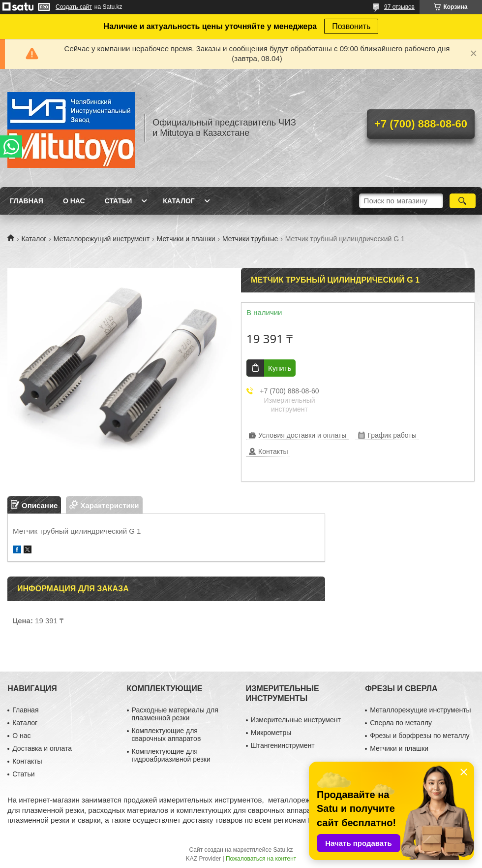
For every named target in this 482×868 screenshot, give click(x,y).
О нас (74, 201)
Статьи (119, 201)
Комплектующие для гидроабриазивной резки (171, 755)
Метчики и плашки (186, 239)
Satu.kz (283, 850)
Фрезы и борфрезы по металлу (420, 736)
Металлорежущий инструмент (102, 239)
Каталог (179, 201)
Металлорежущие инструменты (420, 710)
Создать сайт (74, 7)
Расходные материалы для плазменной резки (175, 714)
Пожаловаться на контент (261, 859)
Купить (280, 368)
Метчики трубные (250, 239)
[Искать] (463, 201)
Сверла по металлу (401, 723)
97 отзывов (399, 7)
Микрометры (271, 733)
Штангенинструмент (283, 745)
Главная (27, 201)
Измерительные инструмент (296, 720)
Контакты (27, 761)
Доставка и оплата (42, 748)
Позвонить (351, 26)
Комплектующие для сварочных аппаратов (166, 735)
